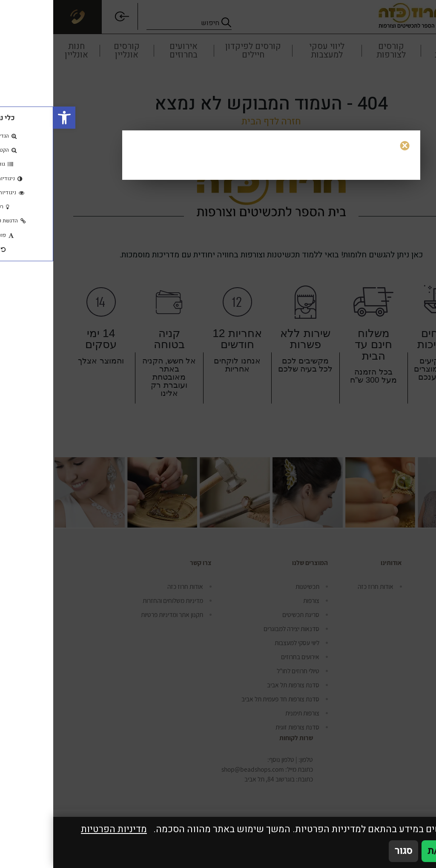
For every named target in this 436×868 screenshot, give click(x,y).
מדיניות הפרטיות (61, 829)
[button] (11, 118)
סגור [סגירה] (350, 851)
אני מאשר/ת (399, 851)
